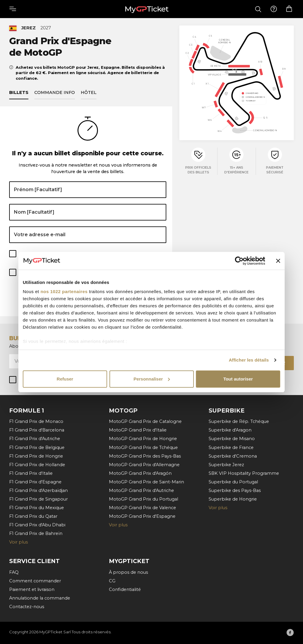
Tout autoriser (238, 379)
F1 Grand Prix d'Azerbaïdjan (38, 490)
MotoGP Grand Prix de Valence (142, 507)
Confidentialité (125, 589)
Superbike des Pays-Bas (235, 490)
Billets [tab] (19, 93)
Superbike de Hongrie (233, 499)
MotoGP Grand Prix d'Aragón (140, 473)
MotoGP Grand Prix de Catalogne (145, 421)
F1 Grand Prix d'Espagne (35, 482)
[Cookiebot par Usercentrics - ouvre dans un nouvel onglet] (239, 261)
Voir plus (18, 542)
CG (112, 581)
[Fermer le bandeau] (278, 261)
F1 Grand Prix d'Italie (31, 473)
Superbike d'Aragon (230, 430)
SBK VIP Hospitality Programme (244, 473)
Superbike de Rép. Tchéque (239, 421)
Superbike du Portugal (233, 482)
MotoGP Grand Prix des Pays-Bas (145, 456)
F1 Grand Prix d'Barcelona (37, 430)
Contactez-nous (27, 606)
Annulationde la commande (40, 598)
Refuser (65, 379)
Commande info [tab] (55, 93)
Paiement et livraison (32, 589)
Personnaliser (152, 379)
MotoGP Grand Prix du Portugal (144, 499)
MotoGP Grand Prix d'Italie (138, 430)
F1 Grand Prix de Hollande (37, 464)
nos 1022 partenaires (64, 291)
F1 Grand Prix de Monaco (36, 421)
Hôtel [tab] (89, 93)
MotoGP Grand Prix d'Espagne (142, 516)
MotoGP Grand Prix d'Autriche (141, 490)
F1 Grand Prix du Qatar (33, 516)
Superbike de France (231, 447)
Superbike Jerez (226, 464)
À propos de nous (128, 572)
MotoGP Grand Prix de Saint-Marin (146, 482)
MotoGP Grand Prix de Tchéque (143, 447)
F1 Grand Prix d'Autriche (35, 439)
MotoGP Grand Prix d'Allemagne (144, 464)
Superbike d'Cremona (233, 456)
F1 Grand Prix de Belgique (37, 447)
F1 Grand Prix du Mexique (37, 507)
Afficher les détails (249, 360)
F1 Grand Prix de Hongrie (36, 456)
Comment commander (35, 581)
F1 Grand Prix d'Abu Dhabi (37, 525)
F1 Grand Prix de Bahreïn (36, 533)
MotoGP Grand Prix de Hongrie (143, 439)
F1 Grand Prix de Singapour (38, 499)
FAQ (14, 572)
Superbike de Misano (232, 439)
